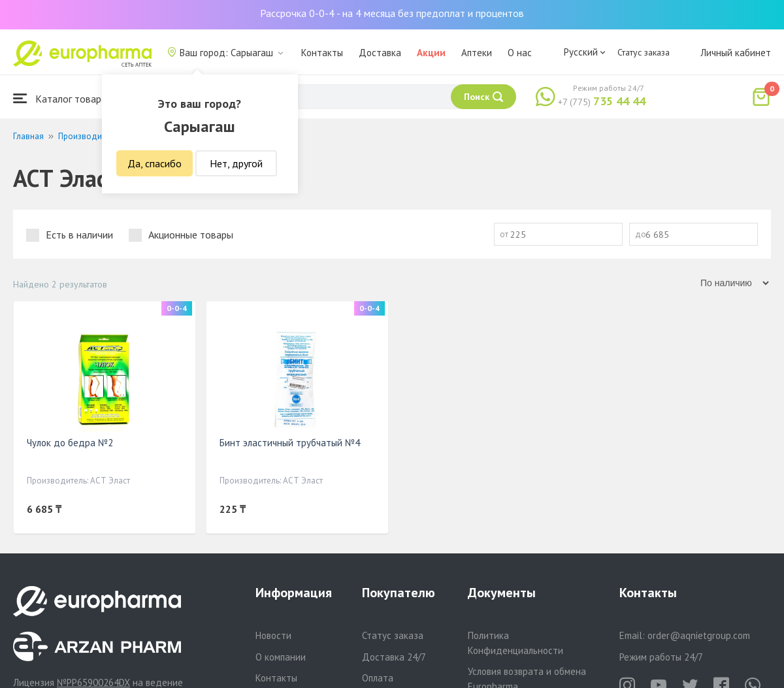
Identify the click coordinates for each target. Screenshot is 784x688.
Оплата (378, 678)
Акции (431, 53)
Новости (273, 635)
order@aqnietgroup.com (699, 635)
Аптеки (477, 53)
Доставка (380, 53)
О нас (520, 53)
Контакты (322, 53)
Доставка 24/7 (394, 657)
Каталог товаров (63, 98)
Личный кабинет (736, 53)
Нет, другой (236, 163)
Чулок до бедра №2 (70, 443)
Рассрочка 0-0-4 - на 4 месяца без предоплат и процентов (392, 13)
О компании (281, 657)
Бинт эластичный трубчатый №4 (290, 443)
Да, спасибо (155, 163)
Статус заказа (644, 52)
